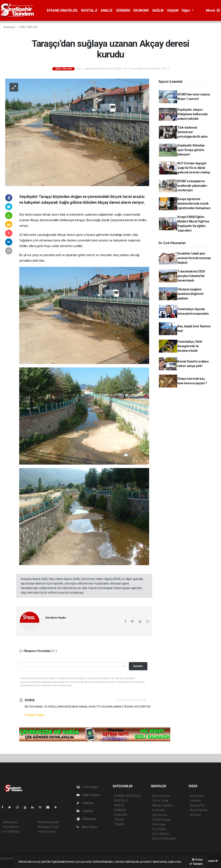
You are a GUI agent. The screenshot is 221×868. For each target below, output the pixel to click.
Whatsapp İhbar (48, 827)
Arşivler (85, 811)
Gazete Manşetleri (164, 838)
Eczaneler (159, 810)
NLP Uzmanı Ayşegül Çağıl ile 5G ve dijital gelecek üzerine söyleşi (194, 168)
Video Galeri (88, 795)
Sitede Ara (197, 796)
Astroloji (195, 815)
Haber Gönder (47, 832)
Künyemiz (86, 819)
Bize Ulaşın (87, 827)
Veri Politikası (11, 832)
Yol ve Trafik (160, 801)
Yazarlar (85, 803)
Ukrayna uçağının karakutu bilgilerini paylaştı (190, 294)
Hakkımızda (10, 822)
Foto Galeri (87, 787)
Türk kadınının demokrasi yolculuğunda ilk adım (193, 132)
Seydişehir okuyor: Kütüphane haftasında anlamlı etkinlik (193, 114)
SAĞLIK (158, 10)
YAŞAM (173, 10)
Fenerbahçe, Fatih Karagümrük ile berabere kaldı (190, 346)
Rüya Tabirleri (199, 810)
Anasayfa (9, 27)
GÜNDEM (123, 10)
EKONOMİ (141, 10)
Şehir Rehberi (161, 834)
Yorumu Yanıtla (34, 715)
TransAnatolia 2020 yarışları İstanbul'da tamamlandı (191, 276)
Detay (197, 859)
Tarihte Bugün (162, 820)
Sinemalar (159, 824)
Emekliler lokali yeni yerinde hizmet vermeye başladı (194, 258)
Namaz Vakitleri (163, 805)
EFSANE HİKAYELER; (62, 10)
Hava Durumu (161, 796)
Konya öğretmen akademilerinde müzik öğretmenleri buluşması (194, 204)
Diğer (186, 10)
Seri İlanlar (159, 829)
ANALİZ (107, 10)
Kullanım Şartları (48, 822)
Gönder (138, 666)
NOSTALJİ (89, 10)
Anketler (196, 801)
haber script (8, 863)
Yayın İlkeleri (10, 827)
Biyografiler (198, 805)
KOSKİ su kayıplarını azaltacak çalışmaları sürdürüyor (192, 186)
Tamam (196, 864)
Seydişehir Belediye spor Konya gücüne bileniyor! (191, 150)
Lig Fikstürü (160, 815)
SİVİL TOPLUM (28, 27)
